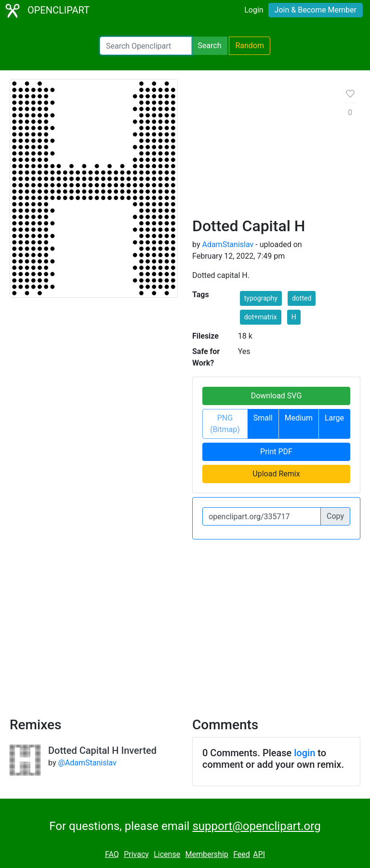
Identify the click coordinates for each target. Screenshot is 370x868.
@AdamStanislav (87, 763)
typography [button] (261, 298)
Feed (242, 854)
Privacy (136, 854)
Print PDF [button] (276, 452)
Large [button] (334, 418)
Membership (206, 854)
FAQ (112, 854)
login (304, 753)
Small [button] (263, 418)
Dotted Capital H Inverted (102, 750)
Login (254, 10)
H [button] (294, 317)
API (259, 854)
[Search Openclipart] (146, 46)
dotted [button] (302, 298)
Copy (335, 516)
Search (209, 46)
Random (250, 46)
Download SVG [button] (277, 396)
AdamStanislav (228, 244)
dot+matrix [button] (261, 317)
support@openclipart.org (256, 826)
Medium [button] (299, 418)
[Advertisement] (261, 152)
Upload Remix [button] (276, 474)
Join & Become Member (316, 10)
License (167, 854)
